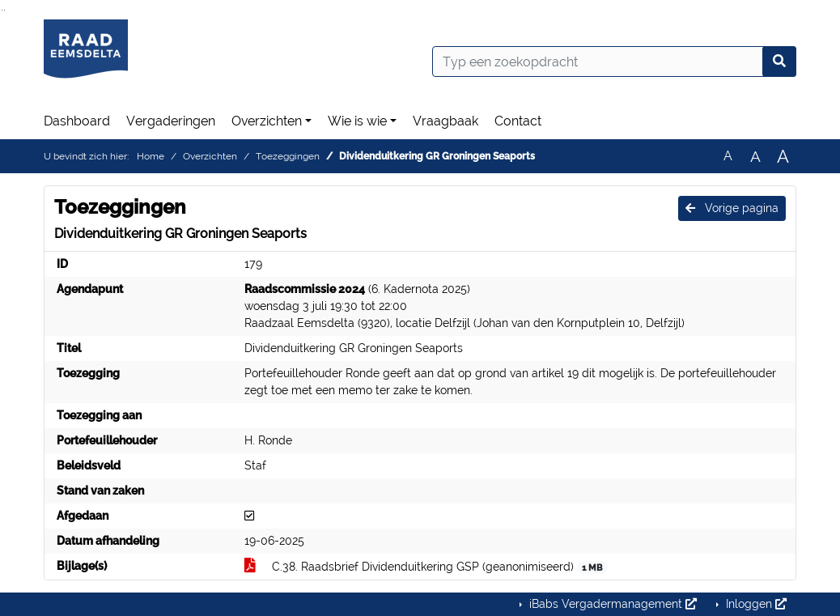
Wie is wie (357, 121)
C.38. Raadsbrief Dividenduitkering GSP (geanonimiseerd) (426, 567)
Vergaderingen (171, 121)
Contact (518, 121)
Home (151, 156)
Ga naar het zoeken (2, 10)
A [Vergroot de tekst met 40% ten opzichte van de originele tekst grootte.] (783, 156)
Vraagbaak (445, 121)
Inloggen (755, 604)
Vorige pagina (732, 208)
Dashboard (77, 121)
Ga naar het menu (4, 10)
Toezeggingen (288, 156)
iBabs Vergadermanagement (611, 604)
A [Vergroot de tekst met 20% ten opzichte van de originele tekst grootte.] (755, 156)
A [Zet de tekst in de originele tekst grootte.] (728, 156)
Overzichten (267, 121)
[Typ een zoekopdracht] (614, 62)
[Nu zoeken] (779, 62)
